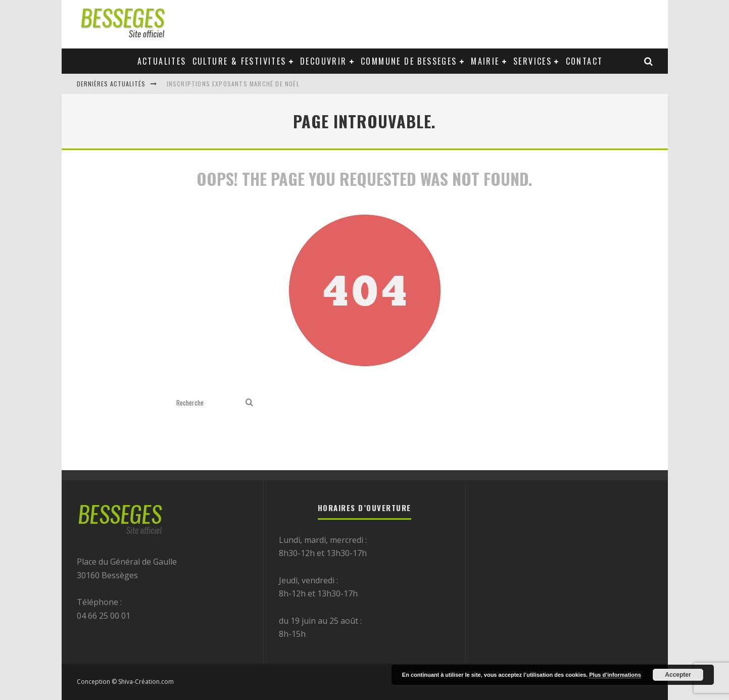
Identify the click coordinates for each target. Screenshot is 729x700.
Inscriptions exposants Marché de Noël (233, 84)
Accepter (678, 675)
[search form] (209, 403)
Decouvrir (324, 61)
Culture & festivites (239, 61)
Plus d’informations (615, 675)
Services (532, 61)
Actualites (162, 61)
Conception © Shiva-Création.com (125, 682)
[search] (249, 403)
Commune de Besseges (409, 61)
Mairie (485, 61)
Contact (585, 61)
